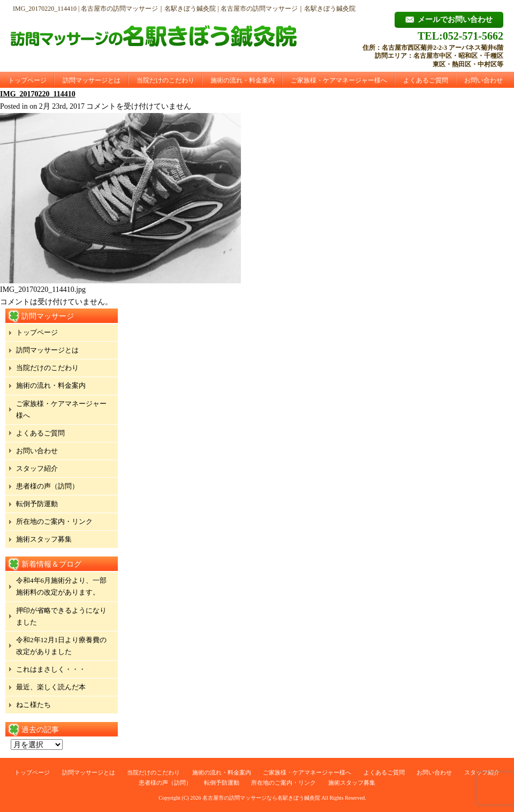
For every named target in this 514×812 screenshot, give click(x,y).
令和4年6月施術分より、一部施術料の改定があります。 (61, 586)
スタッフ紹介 (37, 468)
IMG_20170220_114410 (38, 94)
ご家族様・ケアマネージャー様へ (339, 80)
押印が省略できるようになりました (61, 616)
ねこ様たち (33, 705)
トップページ (27, 80)
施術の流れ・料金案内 (243, 80)
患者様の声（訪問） (47, 486)
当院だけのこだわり (165, 80)
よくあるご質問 (426, 80)
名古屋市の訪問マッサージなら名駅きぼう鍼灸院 (261, 798)
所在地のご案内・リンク (54, 521)
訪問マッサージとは (92, 80)
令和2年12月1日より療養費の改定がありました (61, 646)
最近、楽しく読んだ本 (51, 687)
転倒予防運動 (37, 504)
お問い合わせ (483, 80)
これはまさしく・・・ (51, 669)
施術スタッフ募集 (44, 539)
